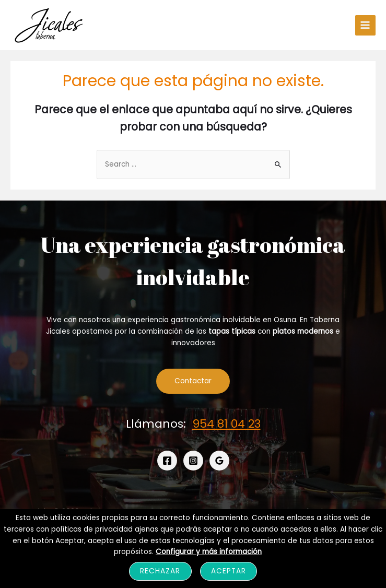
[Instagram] (193, 461)
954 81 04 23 (226, 424)
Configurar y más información (209, 552)
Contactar (193, 381)
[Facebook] (167, 461)
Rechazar (160, 571)
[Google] (219, 461)
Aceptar (229, 571)
